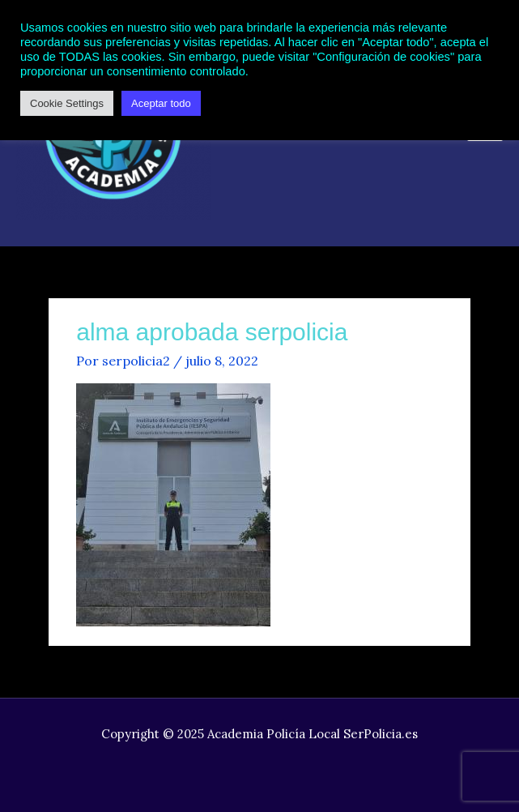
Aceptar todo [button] (161, 103)
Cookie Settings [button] (67, 103)
